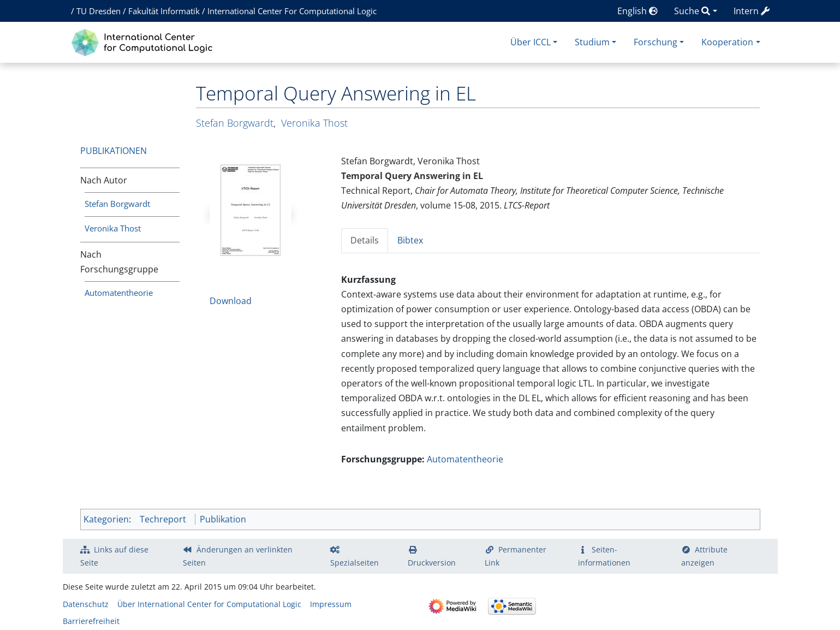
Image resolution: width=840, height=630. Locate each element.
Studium (592, 42)
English (638, 11)
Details (365, 240)
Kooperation (727, 42)
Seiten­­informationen (604, 556)
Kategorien (106, 519)
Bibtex (410, 240)
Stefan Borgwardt (117, 204)
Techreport (163, 519)
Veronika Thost (113, 228)
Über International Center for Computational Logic (209, 604)
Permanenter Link (516, 556)
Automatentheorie (119, 293)
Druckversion (432, 563)
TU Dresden (99, 11)
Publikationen (114, 151)
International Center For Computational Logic (292, 11)
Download (231, 301)
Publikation (223, 519)
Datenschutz (86, 604)
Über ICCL (531, 42)
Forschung (656, 42)
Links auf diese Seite (115, 556)
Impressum (331, 604)
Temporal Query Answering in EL (412, 176)
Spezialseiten (355, 563)
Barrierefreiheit (91, 621)
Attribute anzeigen (705, 556)
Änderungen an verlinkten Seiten (238, 556)
